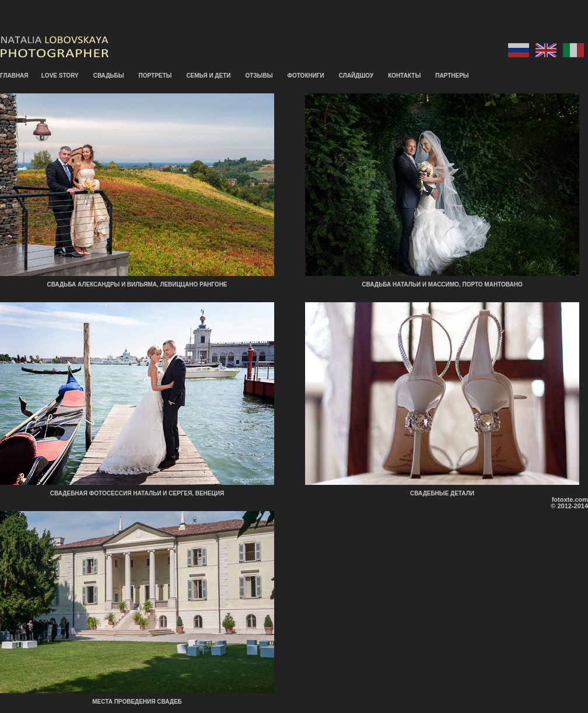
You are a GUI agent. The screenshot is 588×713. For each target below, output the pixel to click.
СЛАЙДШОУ (356, 76)
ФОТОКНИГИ (305, 76)
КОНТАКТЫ (404, 76)
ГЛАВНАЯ (14, 76)
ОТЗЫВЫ (259, 76)
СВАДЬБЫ (109, 76)
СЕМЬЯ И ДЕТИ (208, 76)
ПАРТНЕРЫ (452, 76)
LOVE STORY (60, 76)
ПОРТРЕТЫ (155, 76)
